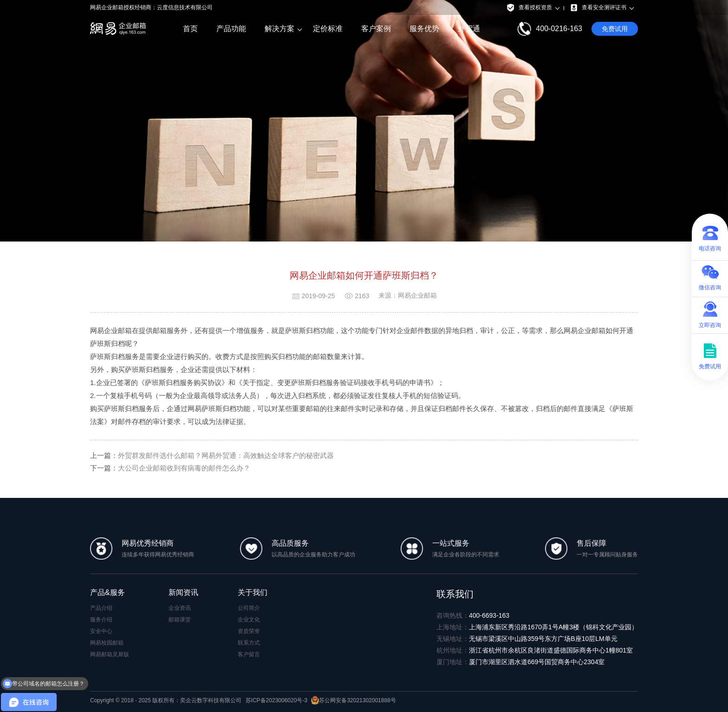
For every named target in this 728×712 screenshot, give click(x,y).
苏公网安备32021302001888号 (353, 700)
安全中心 (101, 631)
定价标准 (328, 29)
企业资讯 (180, 608)
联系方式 (249, 643)
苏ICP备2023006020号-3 (276, 700)
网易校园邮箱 (107, 643)
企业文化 (249, 620)
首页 (190, 29)
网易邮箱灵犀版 (110, 654)
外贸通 (469, 29)
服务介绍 (101, 620)
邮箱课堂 (180, 620)
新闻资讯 (183, 592)
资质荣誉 (249, 631)
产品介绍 (101, 608)
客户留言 (249, 654)
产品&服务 (107, 592)
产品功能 (231, 29)
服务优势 (424, 29)
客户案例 (376, 29)
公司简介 (249, 608)
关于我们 (253, 592)
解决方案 (279, 29)
